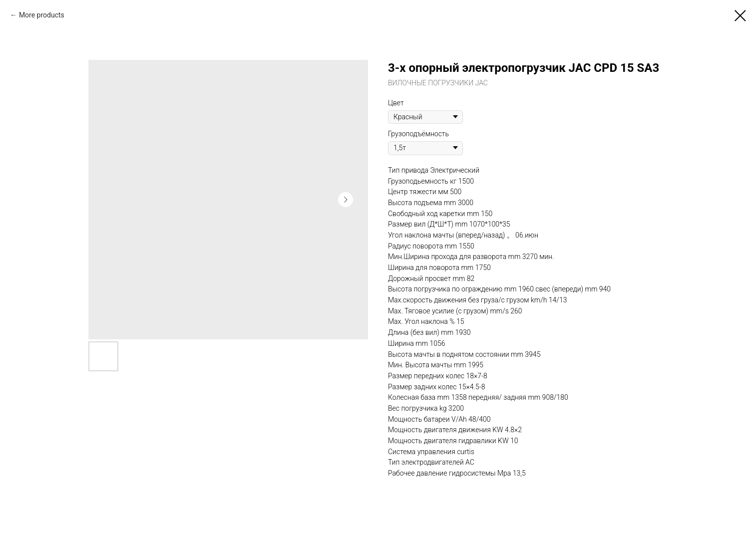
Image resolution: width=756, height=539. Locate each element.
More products (42, 15)
